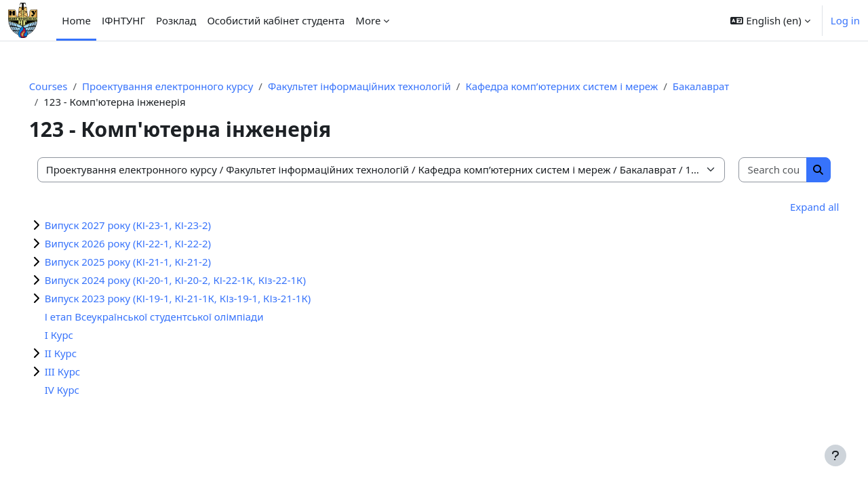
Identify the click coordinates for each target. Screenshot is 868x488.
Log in (845, 20)
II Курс (80, 353)
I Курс (78, 335)
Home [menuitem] (76, 20)
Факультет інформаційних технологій (378, 86)
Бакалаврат (720, 86)
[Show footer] (835, 455)
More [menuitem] (368, 20)
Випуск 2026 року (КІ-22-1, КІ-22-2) (147, 243)
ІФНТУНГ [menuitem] (123, 20)
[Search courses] (756, 170)
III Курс (82, 371)
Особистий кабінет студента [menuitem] (276, 20)
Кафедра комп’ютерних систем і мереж (581, 86)
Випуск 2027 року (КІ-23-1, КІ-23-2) (147, 225)
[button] (770, 20)
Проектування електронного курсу (186, 86)
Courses (67, 86)
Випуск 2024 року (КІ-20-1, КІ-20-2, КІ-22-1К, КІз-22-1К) (194, 280)
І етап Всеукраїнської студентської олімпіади (173, 317)
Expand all (795, 207)
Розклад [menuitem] (176, 20)
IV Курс (81, 390)
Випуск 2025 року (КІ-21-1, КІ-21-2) (147, 262)
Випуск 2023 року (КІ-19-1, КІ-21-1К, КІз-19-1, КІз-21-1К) (197, 298)
